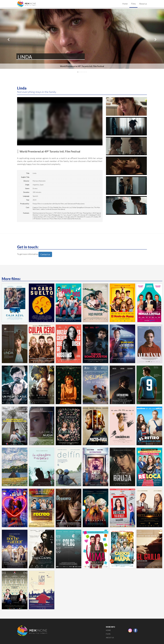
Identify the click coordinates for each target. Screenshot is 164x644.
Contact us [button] (45, 254)
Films (133, 4)
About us (143, 4)
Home (125, 4)
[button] (8, 39)
